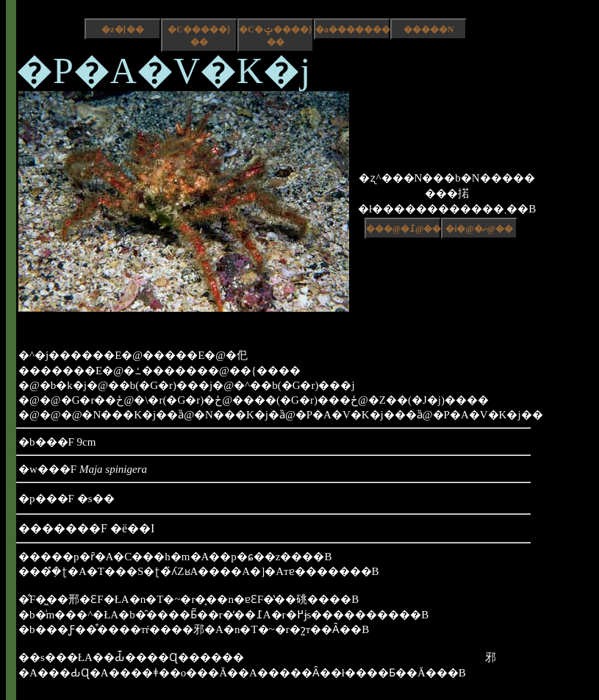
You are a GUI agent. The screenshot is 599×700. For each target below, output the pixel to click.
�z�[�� (122, 29)
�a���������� (353, 29)
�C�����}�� (199, 36)
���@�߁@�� (403, 229)
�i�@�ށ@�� (479, 229)
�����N (429, 29)
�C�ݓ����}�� (275, 36)
